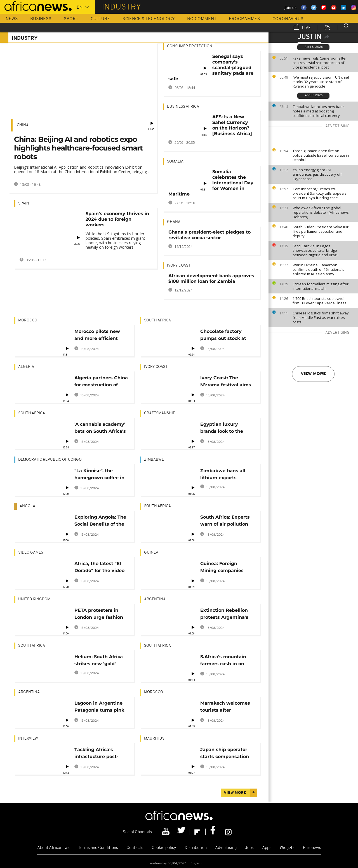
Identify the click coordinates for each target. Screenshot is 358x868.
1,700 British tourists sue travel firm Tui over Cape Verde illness (320, 301)
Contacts (135, 848)
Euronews (312, 848)
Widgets (287, 848)
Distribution (196, 848)
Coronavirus (288, 19)
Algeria (26, 367)
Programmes (244, 19)
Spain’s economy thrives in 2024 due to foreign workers (117, 219)
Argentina (155, 599)
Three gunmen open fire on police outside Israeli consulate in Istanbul (321, 155)
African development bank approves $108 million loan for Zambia (211, 278)
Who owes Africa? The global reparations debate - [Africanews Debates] (321, 212)
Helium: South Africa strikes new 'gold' (99, 660)
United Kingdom (34, 599)
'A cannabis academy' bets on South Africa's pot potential (100, 429)
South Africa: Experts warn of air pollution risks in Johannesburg (226, 522)
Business (41, 19)
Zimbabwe (154, 460)
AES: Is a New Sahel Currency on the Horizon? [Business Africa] (232, 125)
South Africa (157, 320)
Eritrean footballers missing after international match (321, 286)
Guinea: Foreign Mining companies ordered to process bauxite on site (222, 568)
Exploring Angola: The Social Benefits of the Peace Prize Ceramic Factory (100, 522)
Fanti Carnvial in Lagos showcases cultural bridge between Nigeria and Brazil (315, 250)
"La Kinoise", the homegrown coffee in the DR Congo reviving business (101, 475)
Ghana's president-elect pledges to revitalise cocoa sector (209, 235)
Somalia (175, 162)
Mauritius (154, 739)
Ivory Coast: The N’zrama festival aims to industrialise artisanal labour (226, 382)
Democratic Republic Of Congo (50, 460)
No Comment (202, 19)
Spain (24, 204)
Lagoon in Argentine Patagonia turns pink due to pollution (99, 708)
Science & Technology (149, 19)
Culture (100, 19)
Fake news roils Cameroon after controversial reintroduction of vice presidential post (320, 63)
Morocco (28, 320)
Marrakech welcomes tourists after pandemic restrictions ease (226, 708)
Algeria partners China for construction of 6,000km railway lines (101, 382)
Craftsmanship (160, 413)
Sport (71, 19)
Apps (267, 848)
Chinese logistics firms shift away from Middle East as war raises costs (321, 317)
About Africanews (53, 848)
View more (313, 374)
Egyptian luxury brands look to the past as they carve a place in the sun (224, 429)
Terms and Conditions (98, 848)
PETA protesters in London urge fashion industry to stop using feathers (101, 615)
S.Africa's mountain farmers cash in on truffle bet (223, 661)
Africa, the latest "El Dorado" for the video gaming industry (99, 568)
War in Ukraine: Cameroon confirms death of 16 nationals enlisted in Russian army (318, 269)
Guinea (151, 553)
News (12, 19)
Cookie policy (164, 848)
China (23, 125)
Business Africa (183, 107)
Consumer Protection (190, 46)
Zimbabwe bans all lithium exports (223, 474)
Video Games (31, 553)
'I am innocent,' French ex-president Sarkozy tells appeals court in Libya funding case (320, 193)
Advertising (226, 848)
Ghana (174, 222)
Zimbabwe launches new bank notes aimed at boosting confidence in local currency (319, 111)
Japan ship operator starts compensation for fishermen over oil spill (226, 754)
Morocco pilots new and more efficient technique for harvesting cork (97, 336)
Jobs (249, 848)
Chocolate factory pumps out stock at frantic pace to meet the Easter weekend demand (224, 336)
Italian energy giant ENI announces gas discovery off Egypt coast (317, 174)
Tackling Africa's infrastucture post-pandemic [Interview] (100, 754)
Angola (27, 506)
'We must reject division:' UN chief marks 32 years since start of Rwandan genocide (321, 82)
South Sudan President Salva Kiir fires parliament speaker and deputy (321, 231)
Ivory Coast (179, 266)
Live (302, 28)
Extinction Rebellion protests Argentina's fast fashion (224, 615)
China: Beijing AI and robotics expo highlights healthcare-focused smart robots (78, 148)
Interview (28, 739)
